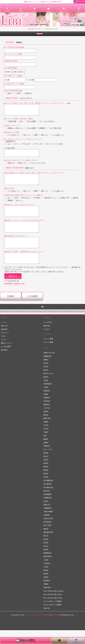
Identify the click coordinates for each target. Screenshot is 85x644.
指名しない (21, 166)
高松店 (46, 563)
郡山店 (46, 384)
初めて (9, 93)
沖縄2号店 (47, 601)
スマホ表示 (32, 310)
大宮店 (46, 443)
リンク (3, 353)
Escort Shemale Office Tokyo (53, 608)
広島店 (46, 556)
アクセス (47, 343)
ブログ (3, 350)
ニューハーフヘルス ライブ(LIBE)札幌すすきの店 (42, 629)
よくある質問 (6, 360)
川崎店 (46, 436)
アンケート (5, 347)
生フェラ (49, 146)
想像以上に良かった (14, 130)
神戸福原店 (47, 536)
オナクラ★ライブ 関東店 (52, 615)
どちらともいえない (37, 166)
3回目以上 (27, 93)
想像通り (41, 130)
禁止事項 (4, 364)
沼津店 (46, 491)
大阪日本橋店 (48, 525)
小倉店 (46, 574)
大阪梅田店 (47, 522)
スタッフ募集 (48, 356)
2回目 (18, 93)
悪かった (43, 137)
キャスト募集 (48, 353)
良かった (26, 137)
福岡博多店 (47, 567)
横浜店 (46, 429)
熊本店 (46, 584)
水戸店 (46, 439)
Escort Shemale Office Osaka (53, 612)
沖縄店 (46, 598)
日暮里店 (47, 411)
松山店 (46, 560)
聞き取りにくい (50, 203)
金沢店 (46, 474)
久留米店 (47, 577)
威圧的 (74, 203)
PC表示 (11, 310)
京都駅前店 (47, 512)
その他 (59, 146)
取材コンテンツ (6, 357)
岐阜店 (46, 481)
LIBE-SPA (47, 622)
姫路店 (46, 543)
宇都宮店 (47, 460)
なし (8, 146)
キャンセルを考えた (46, 123)
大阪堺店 (47, 529)
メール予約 (47, 336)
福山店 (46, 553)
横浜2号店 (47, 432)
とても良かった (13, 137)
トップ (3, 336)
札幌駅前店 (47, 370)
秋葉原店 (47, 405)
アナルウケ (37, 146)
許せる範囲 (30, 123)
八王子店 (47, 422)
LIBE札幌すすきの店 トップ (36, 29)
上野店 (46, 401)
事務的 (9, 206)
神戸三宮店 (47, 539)
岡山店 (46, 550)
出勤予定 (4, 343)
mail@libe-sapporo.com (14, 297)
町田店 (46, 425)
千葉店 (46, 446)
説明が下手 (64, 203)
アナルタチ (25, 146)
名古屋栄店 (47, 498)
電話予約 (47, 340)
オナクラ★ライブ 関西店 (52, 619)
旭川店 (46, 377)
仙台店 (46, 380)
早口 (15, 203)
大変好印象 (11, 123)
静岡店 (46, 484)
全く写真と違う (55, 130)
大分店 (46, 581)
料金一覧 (4, 340)
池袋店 (46, 408)
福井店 (46, 477)
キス (15, 146)
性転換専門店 (48, 546)
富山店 (46, 470)
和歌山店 (47, 519)
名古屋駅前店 (48, 494)
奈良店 (46, 515)
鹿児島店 (47, 594)
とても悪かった (57, 137)
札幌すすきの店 (49, 367)
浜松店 (46, 487)
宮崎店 (46, 591)
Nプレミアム (48, 463)
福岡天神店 (47, 570)
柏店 (45, 449)
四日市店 (47, 505)
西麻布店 (47, 418)
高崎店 (46, 456)
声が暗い (36, 203)
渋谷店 (46, 394)
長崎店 (46, 588)
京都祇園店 (47, 508)
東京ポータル (48, 387)
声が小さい (25, 203)
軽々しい (19, 206)
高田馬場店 (47, 398)
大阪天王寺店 (48, 532)
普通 (35, 137)
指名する (10, 166)
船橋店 (46, 453)
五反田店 (47, 415)
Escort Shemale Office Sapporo (53, 605)
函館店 (46, 373)
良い (21, 123)
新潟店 (46, 467)
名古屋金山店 (48, 501)
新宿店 (46, 391)
